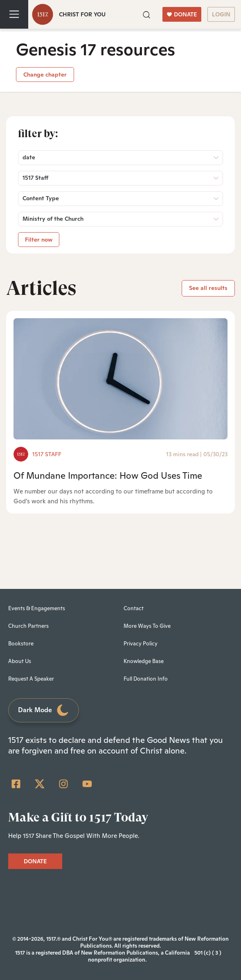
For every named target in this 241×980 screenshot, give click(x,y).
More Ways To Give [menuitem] (147, 626)
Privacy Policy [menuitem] (141, 644)
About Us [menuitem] (20, 661)
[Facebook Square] (16, 784)
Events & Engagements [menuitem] (37, 608)
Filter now (39, 240)
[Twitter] (40, 784)
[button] (146, 14)
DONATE (182, 14)
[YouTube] (87, 784)
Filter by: (38, 134)
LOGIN (221, 14)
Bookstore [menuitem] (21, 644)
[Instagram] (63, 784)
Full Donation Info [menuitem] (146, 679)
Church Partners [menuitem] (28, 626)
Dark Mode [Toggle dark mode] (44, 710)
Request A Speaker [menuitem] (31, 679)
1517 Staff (47, 454)
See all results (208, 288)
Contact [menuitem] (134, 608)
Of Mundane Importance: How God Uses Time (108, 475)
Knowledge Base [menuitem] (144, 661)
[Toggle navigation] (14, 14)
